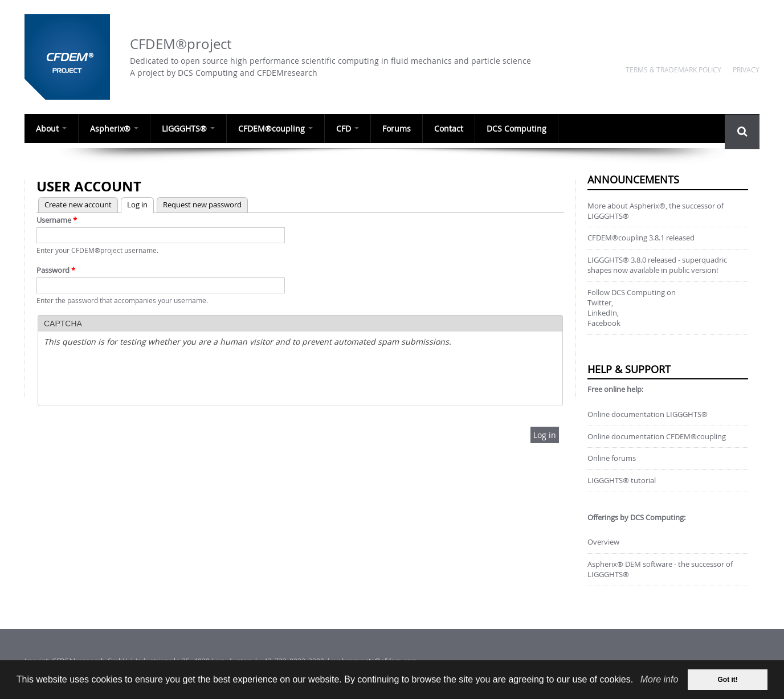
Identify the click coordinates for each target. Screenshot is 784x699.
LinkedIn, (603, 313)
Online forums (612, 458)
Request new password (202, 205)
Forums (397, 128)
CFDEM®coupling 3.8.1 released (641, 238)
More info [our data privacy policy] (660, 679)
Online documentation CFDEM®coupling (657, 437)
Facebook (604, 323)
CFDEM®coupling (275, 128)
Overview (603, 542)
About (51, 128)
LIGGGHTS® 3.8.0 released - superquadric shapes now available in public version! (657, 265)
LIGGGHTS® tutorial (622, 481)
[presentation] (130, 378)
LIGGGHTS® (188, 128)
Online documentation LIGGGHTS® (648, 414)
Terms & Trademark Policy (673, 70)
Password (56, 270)
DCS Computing (516, 128)
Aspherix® (114, 128)
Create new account (78, 205)
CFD (348, 128)
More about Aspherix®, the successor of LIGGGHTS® (656, 211)
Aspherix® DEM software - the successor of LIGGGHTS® (660, 569)
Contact (449, 128)
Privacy (746, 70)
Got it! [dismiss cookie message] (728, 680)
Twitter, (600, 303)
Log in (134, 204)
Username (57, 220)
